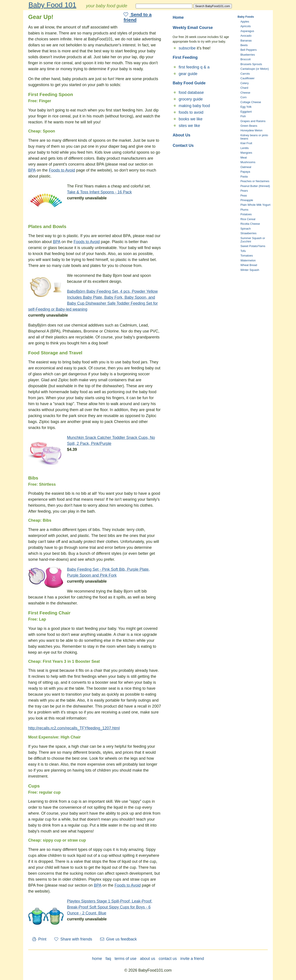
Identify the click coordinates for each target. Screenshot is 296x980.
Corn (244, 97)
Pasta (244, 177)
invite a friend (192, 959)
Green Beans (249, 126)
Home (178, 17)
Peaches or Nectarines (255, 181)
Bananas (246, 41)
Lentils (244, 148)
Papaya (245, 172)
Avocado (246, 36)
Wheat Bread (249, 265)
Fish (243, 116)
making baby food (194, 106)
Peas (244, 195)
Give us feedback (119, 939)
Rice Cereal (248, 219)
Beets (244, 45)
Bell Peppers (248, 50)
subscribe (187, 48)
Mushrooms (248, 162)
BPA (32, 170)
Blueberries (248, 55)
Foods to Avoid (62, 170)
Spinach (246, 229)
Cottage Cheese (251, 102)
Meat (244, 158)
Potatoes (246, 214)
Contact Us (183, 145)
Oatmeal (246, 167)
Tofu (243, 251)
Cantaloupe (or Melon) (255, 69)
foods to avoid (191, 112)
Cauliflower (247, 78)
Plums (244, 210)
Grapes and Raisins (253, 121)
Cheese (245, 93)
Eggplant (246, 112)
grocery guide (191, 99)
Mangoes (246, 153)
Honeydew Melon (251, 130)
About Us (182, 135)
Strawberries (248, 233)
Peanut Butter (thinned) (255, 186)
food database (191, 93)
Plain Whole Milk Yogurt (255, 205)
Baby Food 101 (52, 5)
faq (108, 959)
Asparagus (247, 31)
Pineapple (247, 200)
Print (39, 939)
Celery (244, 83)
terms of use (125, 959)
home (97, 959)
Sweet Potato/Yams (253, 246)
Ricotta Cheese (250, 224)
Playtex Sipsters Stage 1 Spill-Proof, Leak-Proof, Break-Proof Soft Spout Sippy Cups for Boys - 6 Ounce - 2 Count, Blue (110, 907)
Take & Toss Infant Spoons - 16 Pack (99, 192)
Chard (244, 88)
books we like (191, 119)
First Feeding (185, 57)
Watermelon (248, 260)
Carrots (245, 74)
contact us (168, 959)
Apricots (246, 26)
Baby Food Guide (189, 83)
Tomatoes (247, 256)
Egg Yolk (246, 107)
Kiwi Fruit (246, 143)
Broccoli (245, 59)
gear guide (188, 74)
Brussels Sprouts (251, 64)
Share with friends (73, 939)
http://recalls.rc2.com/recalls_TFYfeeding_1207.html (74, 728)
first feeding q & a (194, 67)
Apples (245, 22)
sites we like (189, 126)
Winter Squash (250, 270)
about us (147, 959)
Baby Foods (246, 17)
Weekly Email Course (193, 28)
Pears (244, 191)
